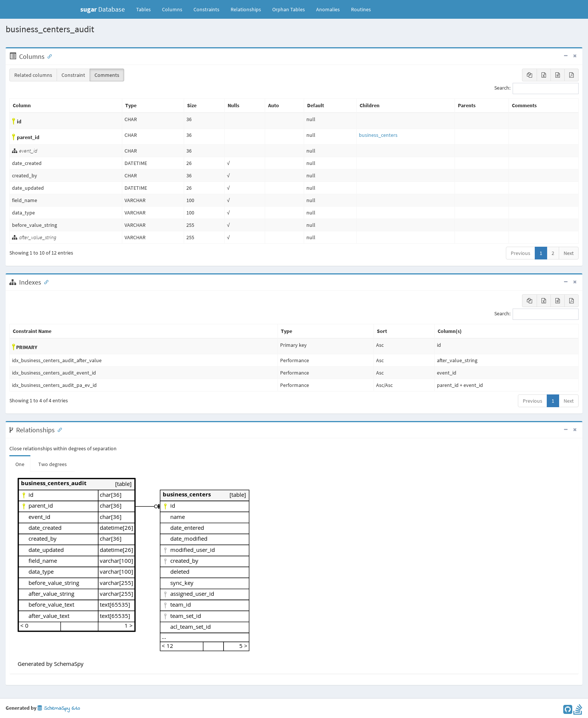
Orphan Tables (289, 9)
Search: (536, 88)
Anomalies (328, 9)
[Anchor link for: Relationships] (58, 429)
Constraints (206, 9)
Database (103, 9)
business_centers (378, 135)
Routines (361, 9)
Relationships (246, 9)
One (20, 464)
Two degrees (52, 464)
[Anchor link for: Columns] (48, 56)
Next (569, 253)
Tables (146, 9)
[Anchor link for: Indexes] (45, 282)
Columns (172, 9)
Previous (520, 253)
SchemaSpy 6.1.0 (59, 708)
